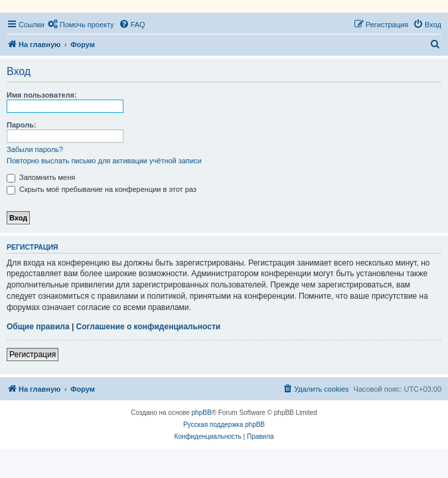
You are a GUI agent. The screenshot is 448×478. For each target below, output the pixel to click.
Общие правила (38, 327)
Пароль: (22, 125)
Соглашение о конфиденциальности (149, 327)
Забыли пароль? (35, 149)
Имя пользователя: (42, 95)
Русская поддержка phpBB (224, 425)
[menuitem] (81, 25)
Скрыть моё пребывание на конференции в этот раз (102, 189)
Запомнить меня (41, 177)
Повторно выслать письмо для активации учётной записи (104, 161)
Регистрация (33, 355)
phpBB (202, 413)
